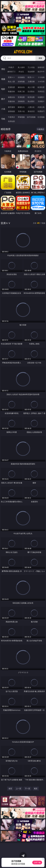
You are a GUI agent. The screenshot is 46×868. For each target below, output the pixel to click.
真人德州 (21, 67)
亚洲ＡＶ (11, 77)
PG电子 (11, 67)
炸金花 (21, 72)
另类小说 (21, 111)
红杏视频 (41, 117)
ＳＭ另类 (41, 81)
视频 (3, 79)
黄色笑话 (31, 111)
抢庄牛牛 (41, 72)
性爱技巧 (41, 111)
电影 (3, 89)
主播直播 (31, 81)
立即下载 (37, 862)
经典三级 (21, 91)
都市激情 (11, 107)
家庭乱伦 (21, 107)
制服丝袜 (11, 91)
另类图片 (41, 101)
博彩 (3, 69)
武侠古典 (41, 107)
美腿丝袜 (11, 101)
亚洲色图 (21, 97)
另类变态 (41, 91)
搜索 (40, 58)
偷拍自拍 (21, 87)
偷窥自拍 (11, 97)
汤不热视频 (31, 117)
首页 (10, 789)
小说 (3, 109)
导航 (3, 119)
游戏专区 (41, 67)
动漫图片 (41, 97)
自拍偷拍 (21, 77)
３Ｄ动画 (41, 77)
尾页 (36, 789)
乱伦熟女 (31, 91)
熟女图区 (31, 101)
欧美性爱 (41, 87)
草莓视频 (21, 117)
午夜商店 (11, 117)
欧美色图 (31, 97)
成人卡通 (31, 87)
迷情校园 (11, 111)
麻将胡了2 (11, 72)
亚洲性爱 (11, 87)
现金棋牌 (31, 72)
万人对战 (31, 67)
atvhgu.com (23, 52)
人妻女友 (31, 107)
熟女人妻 (11, 81)
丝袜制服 (21, 81)
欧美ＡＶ (31, 77)
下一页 (27, 789)
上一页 (19, 789)
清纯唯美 (21, 101)
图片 (3, 99)
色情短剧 (11, 121)
